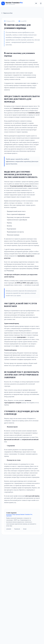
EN (36, 3)
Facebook (17, 529)
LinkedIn (9, 529)
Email (25, 529)
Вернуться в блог (7, 13)
